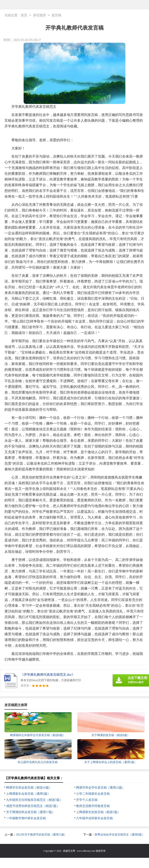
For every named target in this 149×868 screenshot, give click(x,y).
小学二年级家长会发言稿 (93, 794)
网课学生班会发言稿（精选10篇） (29, 788)
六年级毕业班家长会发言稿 (94, 818)
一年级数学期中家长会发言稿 (26, 818)
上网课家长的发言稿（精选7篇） (98, 812)
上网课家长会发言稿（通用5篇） (28, 794)
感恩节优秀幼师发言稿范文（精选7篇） (33, 806)
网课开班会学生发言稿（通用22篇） (101, 788)
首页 (24, 15)
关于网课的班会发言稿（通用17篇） (31, 812)
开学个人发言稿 (87, 800)
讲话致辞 (39, 15)
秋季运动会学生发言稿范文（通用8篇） (120, 835)
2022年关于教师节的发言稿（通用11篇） (41, 835)
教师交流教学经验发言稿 (93, 806)
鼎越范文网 (69, 851)
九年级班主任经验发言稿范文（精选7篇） (34, 800)
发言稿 (56, 15)
